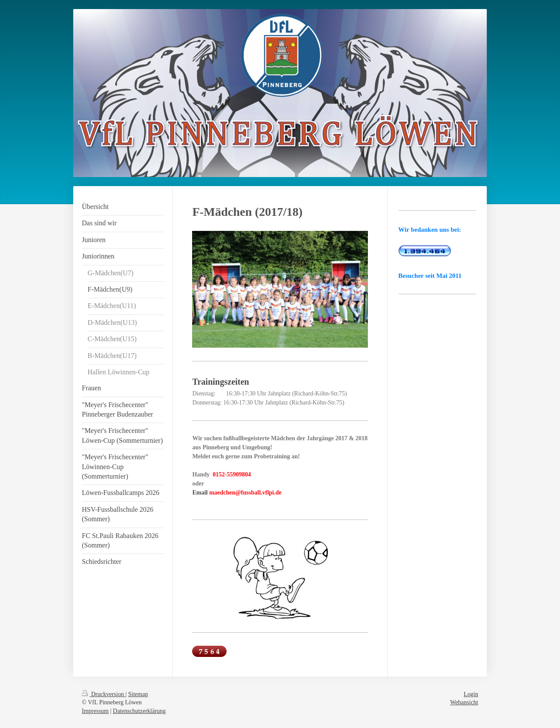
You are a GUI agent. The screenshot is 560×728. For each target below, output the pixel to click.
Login (471, 694)
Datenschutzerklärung (139, 711)
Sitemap (138, 694)
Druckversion (104, 694)
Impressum (95, 711)
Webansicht (464, 702)
